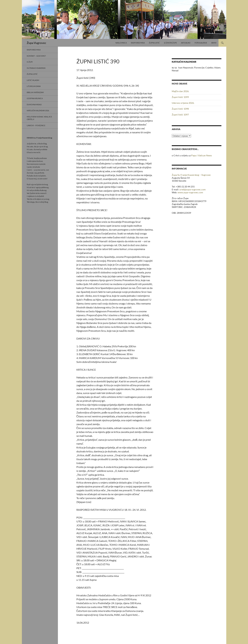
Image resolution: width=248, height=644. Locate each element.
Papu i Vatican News (202, 155)
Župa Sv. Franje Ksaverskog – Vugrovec (191, 175)
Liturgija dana (34, 86)
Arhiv (214, 43)
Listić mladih (33, 80)
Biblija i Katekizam (35, 92)
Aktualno (186, 43)
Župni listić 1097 (180, 115)
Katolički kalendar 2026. (38, 110)
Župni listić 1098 (180, 109)
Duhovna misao (34, 104)
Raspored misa (138, 43)
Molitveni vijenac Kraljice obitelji (39, 118)
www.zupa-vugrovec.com (190, 192)
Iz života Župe (170, 43)
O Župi (30, 62)
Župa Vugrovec (36, 43)
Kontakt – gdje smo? (36, 56)
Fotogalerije (201, 43)
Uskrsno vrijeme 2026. (183, 103)
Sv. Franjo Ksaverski (36, 68)
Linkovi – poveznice (36, 125)
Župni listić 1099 (180, 97)
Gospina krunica (35, 98)
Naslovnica (121, 43)
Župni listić (154, 43)
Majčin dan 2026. (180, 91)
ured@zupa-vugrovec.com (193, 189)
